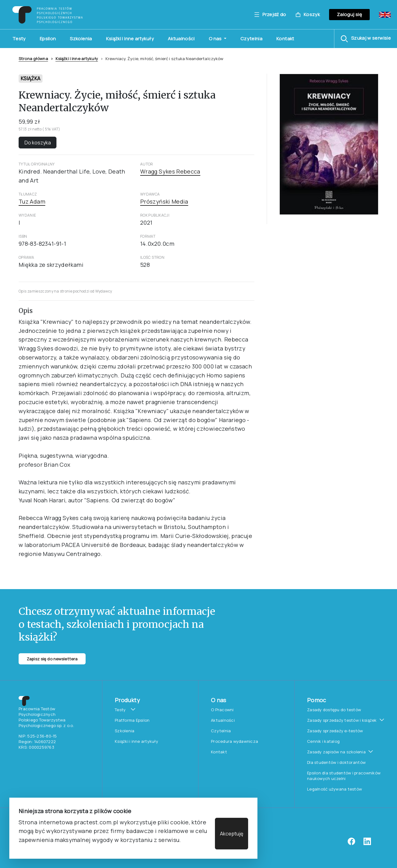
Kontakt (285, 39)
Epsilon (48, 39)
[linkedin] (367, 844)
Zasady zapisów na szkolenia (336, 752)
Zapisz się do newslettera (52, 659)
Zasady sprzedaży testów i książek (342, 720)
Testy (19, 39)
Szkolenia (81, 39)
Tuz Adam (32, 201)
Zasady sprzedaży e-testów (335, 731)
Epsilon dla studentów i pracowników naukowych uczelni (344, 776)
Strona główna (33, 59)
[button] (366, 39)
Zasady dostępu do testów (334, 710)
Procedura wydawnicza (234, 741)
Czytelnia (251, 39)
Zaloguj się (349, 14)
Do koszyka (38, 143)
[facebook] (351, 844)
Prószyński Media (164, 201)
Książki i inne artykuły (130, 39)
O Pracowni (222, 710)
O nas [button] (216, 39)
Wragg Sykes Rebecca (170, 171)
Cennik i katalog (323, 741)
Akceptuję (232, 834)
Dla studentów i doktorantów (336, 762)
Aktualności (181, 39)
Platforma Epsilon (132, 720)
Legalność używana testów (335, 789)
